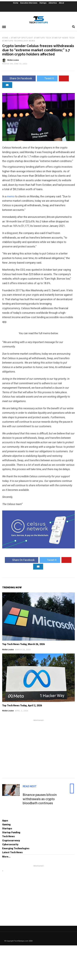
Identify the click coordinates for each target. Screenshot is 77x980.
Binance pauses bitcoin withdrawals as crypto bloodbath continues (40, 799)
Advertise (53, 3)
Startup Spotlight (22, 38)
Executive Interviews (29, 3)
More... (6, 857)
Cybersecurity (10, 844)
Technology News (24, 41)
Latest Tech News (12, 852)
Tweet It (47, 78)
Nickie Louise (8, 650)
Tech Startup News (57, 38)
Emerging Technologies (16, 848)
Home (16, 3)
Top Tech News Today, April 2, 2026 (22, 705)
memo (11, 196)
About (61, 3)
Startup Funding (11, 832)
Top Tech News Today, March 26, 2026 (23, 644)
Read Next (30, 786)
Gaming (6, 825)
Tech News (8, 836)
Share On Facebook (19, 78)
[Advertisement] (38, 748)
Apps (5, 821)
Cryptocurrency (11, 841)
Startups (43, 3)
